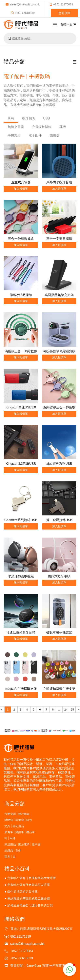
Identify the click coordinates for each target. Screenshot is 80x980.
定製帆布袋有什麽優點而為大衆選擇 (32, 878)
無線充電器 (16, 127)
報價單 (65, 13)
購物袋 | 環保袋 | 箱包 (18, 820)
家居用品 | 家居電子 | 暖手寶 (23, 844)
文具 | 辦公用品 (14, 826)
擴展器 (55, 135)
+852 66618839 (23, 13)
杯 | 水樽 (10, 838)
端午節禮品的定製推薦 (22, 892)
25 (72, 710)
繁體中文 (69, 25)
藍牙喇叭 (29, 118)
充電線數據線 (42, 127)
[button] (69, 970)
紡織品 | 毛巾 (13, 850)
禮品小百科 (17, 869)
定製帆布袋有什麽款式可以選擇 (28, 885)
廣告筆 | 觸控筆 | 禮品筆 (20, 832)
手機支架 (14, 135)
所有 (11, 118)
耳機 (63, 127)
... (59, 710)
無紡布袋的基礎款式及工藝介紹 (28, 898)
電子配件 (35, 135)
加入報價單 (21, 189)
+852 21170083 (61, 4)
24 (66, 710)
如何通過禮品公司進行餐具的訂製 (30, 905)
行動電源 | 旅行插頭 (17, 814)
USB (47, 118)
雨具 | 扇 (10, 857)
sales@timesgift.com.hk (23, 4)
